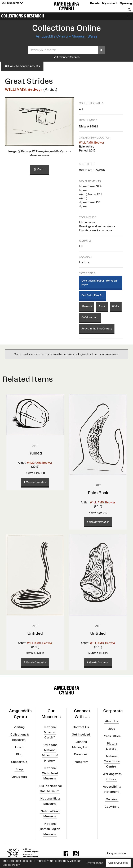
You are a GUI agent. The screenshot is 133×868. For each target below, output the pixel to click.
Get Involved (81, 734)
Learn (19, 747)
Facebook (81, 754)
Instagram (81, 762)
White (116, 306)
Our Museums (12, 3)
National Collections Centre (112, 761)
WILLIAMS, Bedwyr (24, 89)
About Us (112, 721)
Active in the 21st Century (97, 329)
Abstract (87, 306)
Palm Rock (98, 493)
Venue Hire (19, 777)
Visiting (19, 727)
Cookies (112, 799)
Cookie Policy (11, 865)
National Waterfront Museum (50, 773)
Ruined (35, 453)
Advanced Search (67, 57)
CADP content (90, 317)
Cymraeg (126, 3)
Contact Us (81, 727)
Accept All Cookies (118, 863)
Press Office (112, 736)
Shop (19, 769)
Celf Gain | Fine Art (92, 295)
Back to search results (22, 66)
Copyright (112, 807)
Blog (19, 754)
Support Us (19, 762)
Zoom (39, 169)
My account (110, 3)
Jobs (112, 729)
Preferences (95, 863)
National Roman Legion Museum (50, 829)
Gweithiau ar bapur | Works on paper (99, 282)
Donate (95, 3)
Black (102, 306)
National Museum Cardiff (50, 732)
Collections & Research (23, 16)
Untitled (35, 633)
